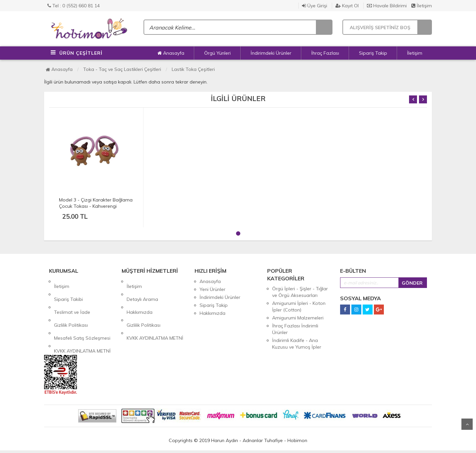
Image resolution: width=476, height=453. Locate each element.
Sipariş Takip (373, 53)
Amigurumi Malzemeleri (298, 318)
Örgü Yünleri (217, 53)
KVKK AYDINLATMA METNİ (82, 321)
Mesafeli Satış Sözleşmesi (82, 313)
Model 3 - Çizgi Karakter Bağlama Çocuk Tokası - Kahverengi (96, 203)
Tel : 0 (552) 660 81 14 (74, 6)
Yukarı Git (467, 424)
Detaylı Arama (142, 289)
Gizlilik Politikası (71, 305)
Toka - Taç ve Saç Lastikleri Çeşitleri (122, 69)
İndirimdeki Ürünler (271, 53)
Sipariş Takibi (68, 289)
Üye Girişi (315, 6)
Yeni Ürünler (212, 289)
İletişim (422, 6)
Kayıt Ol (347, 6)
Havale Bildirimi (387, 6)
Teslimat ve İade (72, 297)
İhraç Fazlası (325, 53)
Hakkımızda (140, 297)
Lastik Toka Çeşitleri (193, 69)
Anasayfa (171, 53)
